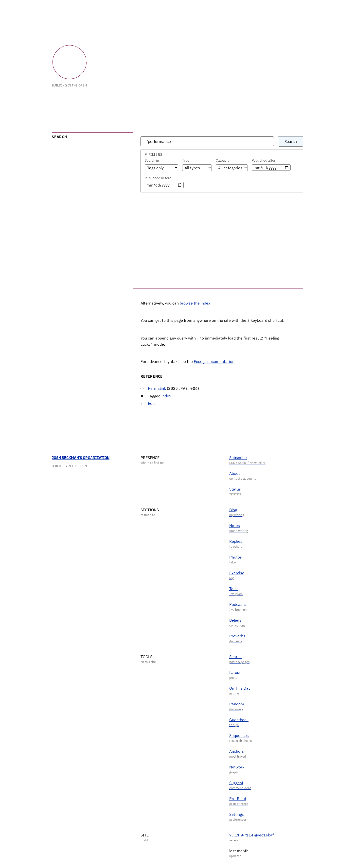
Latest (235, 672)
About (235, 473)
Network (237, 766)
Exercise (237, 572)
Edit (151, 403)
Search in (152, 160)
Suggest (236, 782)
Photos (236, 557)
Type (186, 160)
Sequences (239, 735)
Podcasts (238, 604)
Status (235, 489)
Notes (235, 525)
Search (235, 656)
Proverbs (237, 635)
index (166, 395)
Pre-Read (238, 798)
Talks (234, 588)
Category (223, 160)
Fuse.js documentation (214, 361)
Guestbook (239, 719)
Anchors (237, 751)
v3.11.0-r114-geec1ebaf (251, 834)
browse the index (195, 303)
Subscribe (238, 457)
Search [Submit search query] (291, 141)
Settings (237, 814)
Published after (264, 160)
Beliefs (235, 620)
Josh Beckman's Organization (81, 457)
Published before (158, 178)
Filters (155, 154)
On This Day (240, 688)
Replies (236, 541)
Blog (233, 509)
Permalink (157, 388)
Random (237, 703)
